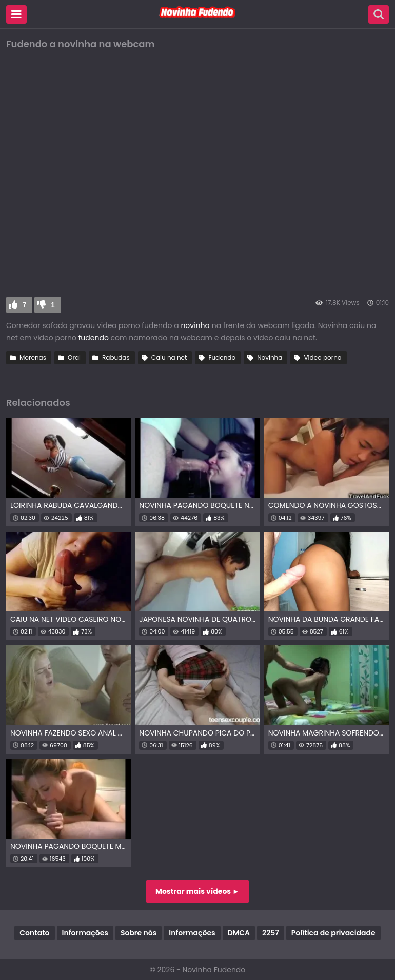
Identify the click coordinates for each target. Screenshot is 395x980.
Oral (74, 358)
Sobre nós (139, 933)
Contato (34, 933)
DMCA (239, 933)
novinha (195, 325)
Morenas (33, 358)
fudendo (95, 338)
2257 (271, 933)
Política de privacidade (333, 933)
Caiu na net (169, 358)
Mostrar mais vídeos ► (197, 891)
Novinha (270, 358)
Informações (85, 933)
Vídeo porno (322, 358)
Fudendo (222, 358)
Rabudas (116, 358)
